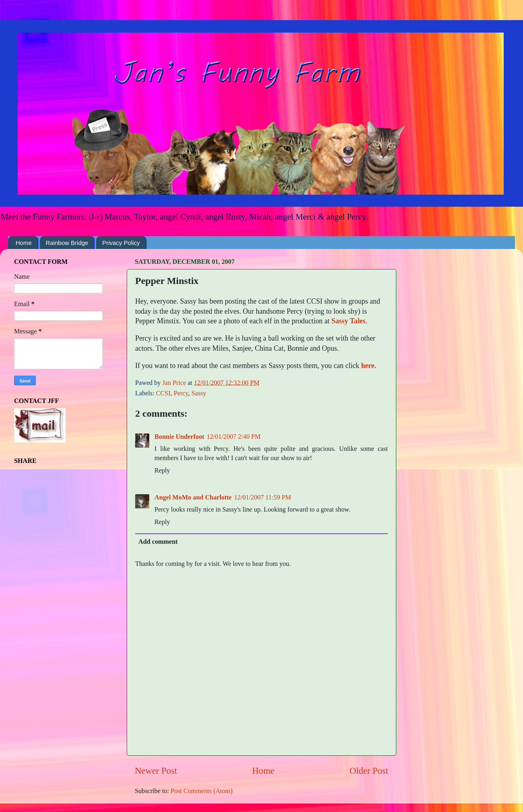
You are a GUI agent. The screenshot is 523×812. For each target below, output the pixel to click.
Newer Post (156, 771)
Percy (181, 393)
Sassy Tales (349, 321)
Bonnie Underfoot (179, 437)
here (368, 366)
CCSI (163, 393)
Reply (162, 471)
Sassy (199, 393)
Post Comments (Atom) (202, 791)
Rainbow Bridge (67, 243)
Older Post (369, 771)
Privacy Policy (121, 243)
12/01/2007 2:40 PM (234, 437)
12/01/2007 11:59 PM (263, 497)
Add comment (158, 542)
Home (24, 243)
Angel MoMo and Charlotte (193, 497)
